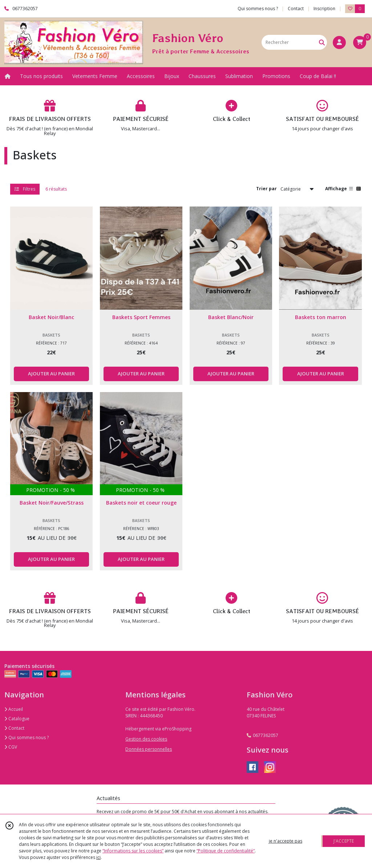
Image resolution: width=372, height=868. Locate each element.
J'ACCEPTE (344, 841)
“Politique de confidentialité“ (226, 851)
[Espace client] (339, 42)
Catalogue (17, 719)
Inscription (324, 9)
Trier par (266, 189)
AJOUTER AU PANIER (51, 374)
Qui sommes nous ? (27, 737)
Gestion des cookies (146, 739)
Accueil (14, 709)
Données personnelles (149, 749)
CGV (11, 747)
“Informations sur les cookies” (133, 851)
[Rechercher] (322, 42)
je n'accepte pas (286, 841)
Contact (296, 9)
